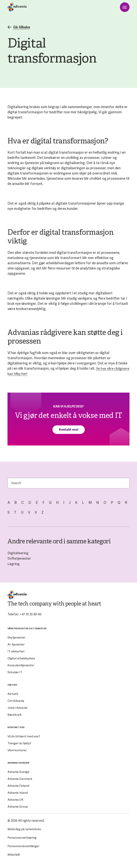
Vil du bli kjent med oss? (24, 736)
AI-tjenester (16, 644)
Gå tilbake (19, 27)
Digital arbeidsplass (21, 658)
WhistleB (14, 854)
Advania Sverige (19, 771)
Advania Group (18, 806)
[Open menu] (125, 7)
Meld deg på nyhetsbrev (24, 829)
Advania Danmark (20, 778)
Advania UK (16, 799)
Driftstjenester (19, 558)
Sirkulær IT (15, 672)
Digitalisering (18, 553)
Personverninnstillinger (24, 846)
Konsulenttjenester (21, 665)
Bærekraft (15, 714)
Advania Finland (18, 785)
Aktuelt (13, 693)
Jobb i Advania (17, 707)
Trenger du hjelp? (20, 743)
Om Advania (16, 700)
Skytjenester (16, 637)
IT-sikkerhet (16, 651)
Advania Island (18, 792)
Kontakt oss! (69, 429)
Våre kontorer (17, 750)
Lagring (14, 563)
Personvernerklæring (22, 837)
